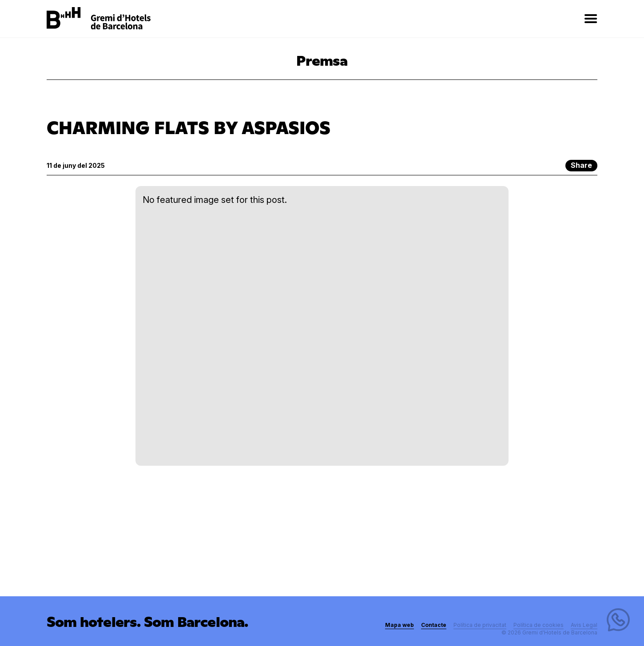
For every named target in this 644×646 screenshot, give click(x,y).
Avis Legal (584, 625)
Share (581, 165)
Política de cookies (539, 625)
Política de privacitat (480, 625)
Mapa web (400, 625)
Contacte (434, 625)
